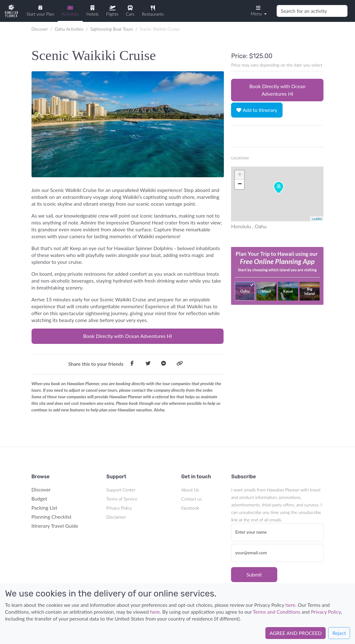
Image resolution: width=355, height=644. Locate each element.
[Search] (312, 11)
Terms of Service (122, 499)
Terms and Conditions (277, 612)
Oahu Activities (69, 29)
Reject (339, 633)
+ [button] (240, 175)
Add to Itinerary (257, 110)
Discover (40, 29)
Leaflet (317, 219)
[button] (258, 10)
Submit (254, 574)
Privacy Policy (119, 508)
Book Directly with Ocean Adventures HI (128, 336)
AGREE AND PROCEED (296, 633)
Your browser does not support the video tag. (277, 276)
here (290, 605)
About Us (190, 490)
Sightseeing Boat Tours (111, 29)
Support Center (121, 490)
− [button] (240, 184)
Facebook (190, 508)
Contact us (192, 499)
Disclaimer (116, 517)
